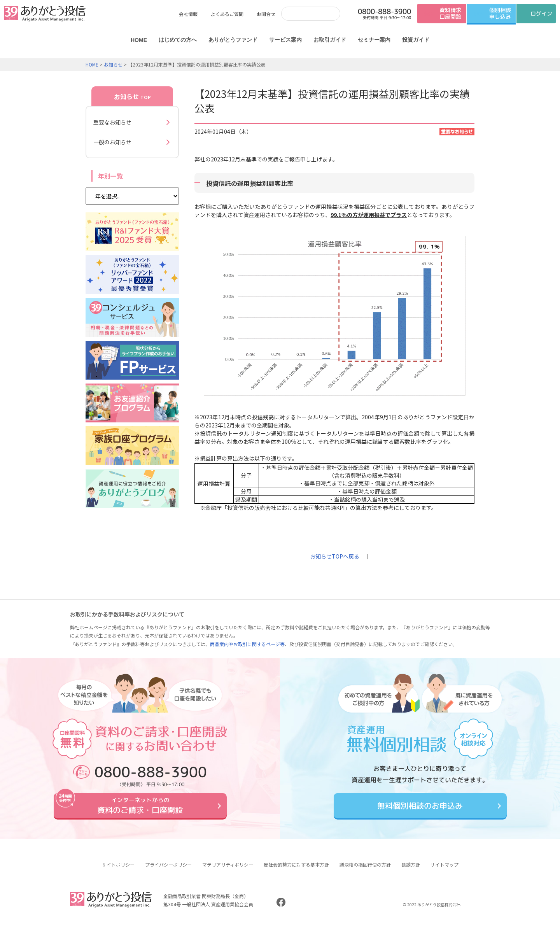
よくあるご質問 (227, 14)
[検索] (303, 13)
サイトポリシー (118, 870)
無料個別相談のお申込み (420, 809)
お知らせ (113, 64)
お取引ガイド (330, 40)
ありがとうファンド (233, 40)
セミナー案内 (374, 40)
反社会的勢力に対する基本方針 (296, 870)
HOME (139, 40)
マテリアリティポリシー (228, 870)
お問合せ (266, 14)
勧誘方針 (411, 870)
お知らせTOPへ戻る (335, 556)
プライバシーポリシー (168, 870)
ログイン (541, 13)
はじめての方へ (178, 40)
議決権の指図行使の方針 (365, 870)
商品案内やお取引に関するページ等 (247, 644)
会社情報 (188, 14)
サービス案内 (285, 40)
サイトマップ (444, 870)
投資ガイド (416, 40)
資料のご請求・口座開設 (140, 809)
